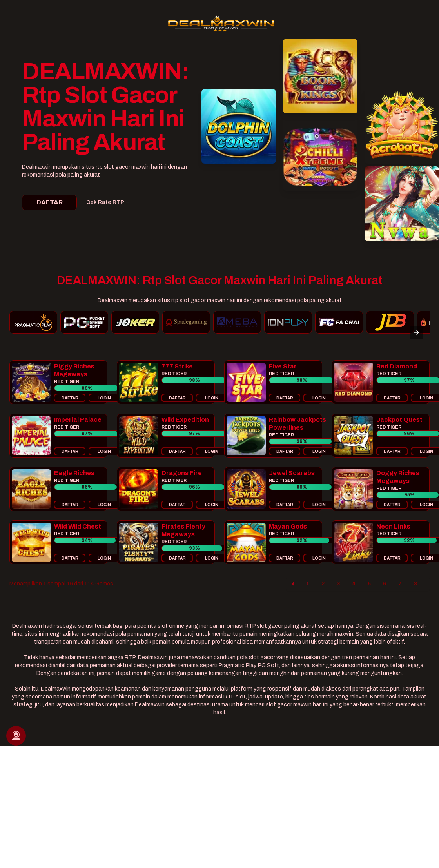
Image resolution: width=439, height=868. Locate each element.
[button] (58, 382)
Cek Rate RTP (108, 202)
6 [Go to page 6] (385, 584)
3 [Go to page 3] (338, 584)
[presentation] (417, 332)
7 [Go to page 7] (400, 584)
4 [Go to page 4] (354, 584)
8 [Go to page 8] (415, 584)
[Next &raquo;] (426, 584)
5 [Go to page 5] (369, 584)
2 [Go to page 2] (323, 584)
